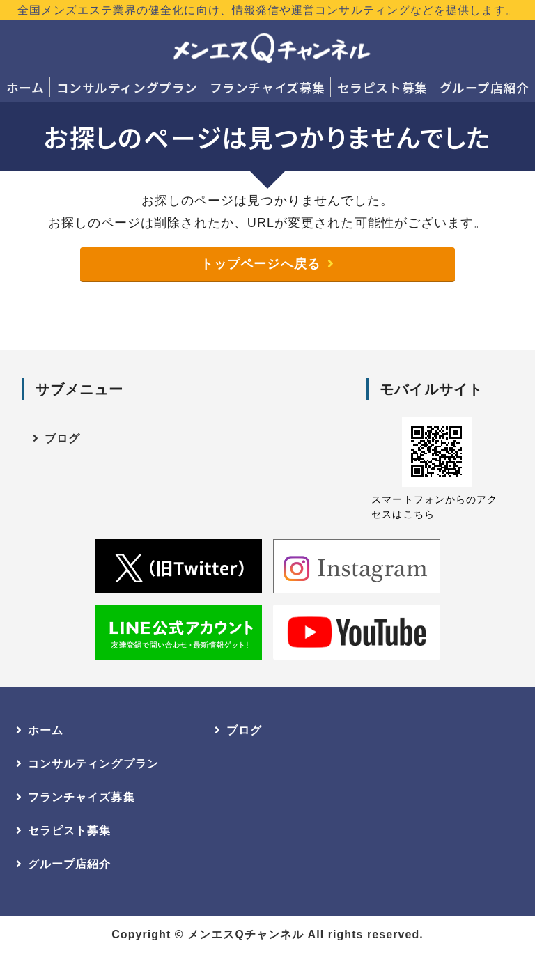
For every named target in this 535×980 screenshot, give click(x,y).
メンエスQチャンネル (246, 965)
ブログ (62, 470)
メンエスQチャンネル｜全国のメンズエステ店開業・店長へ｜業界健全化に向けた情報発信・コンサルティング (271, 49)
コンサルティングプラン (165, 87)
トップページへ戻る (261, 295)
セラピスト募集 (471, 87)
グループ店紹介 (268, 117)
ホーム (38, 87)
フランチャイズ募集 (331, 87)
